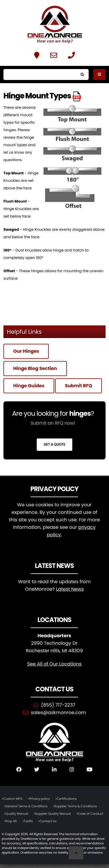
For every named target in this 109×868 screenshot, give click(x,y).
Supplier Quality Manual (53, 814)
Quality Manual (17, 814)
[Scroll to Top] (76, 853)
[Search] (40, 75)
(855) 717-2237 (58, 705)
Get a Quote (54, 445)
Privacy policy (40, 799)
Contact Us (48, 821)
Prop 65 (11, 821)
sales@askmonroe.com (59, 712)
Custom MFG (13, 799)
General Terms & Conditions (27, 806)
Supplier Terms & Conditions (76, 806)
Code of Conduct (91, 814)
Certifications (67, 799)
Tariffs (28, 821)
